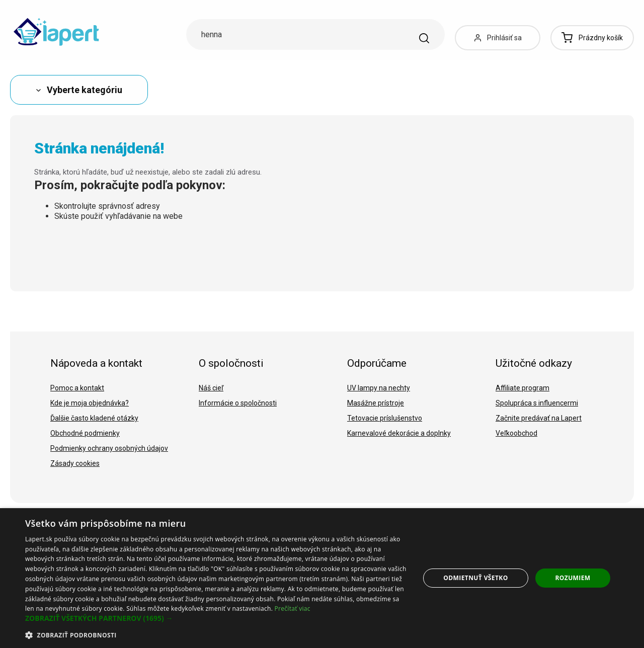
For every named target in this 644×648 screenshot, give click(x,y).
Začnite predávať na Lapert (539, 418)
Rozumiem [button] (573, 578)
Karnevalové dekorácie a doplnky (399, 433)
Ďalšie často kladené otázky (94, 418)
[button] (217, 618)
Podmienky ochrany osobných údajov (109, 448)
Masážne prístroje (376, 403)
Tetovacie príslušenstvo (385, 418)
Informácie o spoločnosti (238, 403)
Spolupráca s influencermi (537, 403)
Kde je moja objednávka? (90, 403)
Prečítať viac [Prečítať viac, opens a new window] (293, 609)
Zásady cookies (75, 463)
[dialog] (322, 578)
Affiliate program (522, 388)
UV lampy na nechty (379, 388)
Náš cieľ (211, 388)
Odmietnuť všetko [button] (475, 578)
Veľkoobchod (516, 433)
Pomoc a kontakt (77, 388)
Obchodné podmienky (85, 433)
